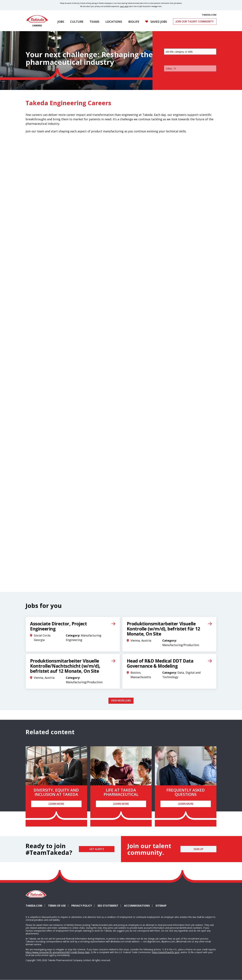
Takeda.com (34, 906)
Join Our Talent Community (195, 21)
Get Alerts (97, 849)
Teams (94, 22)
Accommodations (138, 906)
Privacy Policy (82, 906)
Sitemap (161, 906)
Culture (77, 22)
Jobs (61, 22)
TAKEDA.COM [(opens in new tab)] (209, 15)
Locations (114, 22)
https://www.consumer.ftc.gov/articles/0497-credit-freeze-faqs (58, 952)
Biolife (134, 22)
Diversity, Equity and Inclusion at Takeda (56, 792)
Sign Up (198, 849)
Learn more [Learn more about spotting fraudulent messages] (124, 6)
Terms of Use (57, 906)
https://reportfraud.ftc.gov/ (166, 952)
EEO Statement (108, 906)
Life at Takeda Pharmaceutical (121, 792)
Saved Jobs (159, 22)
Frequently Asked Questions (186, 792)
